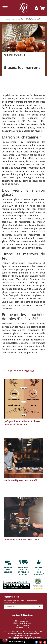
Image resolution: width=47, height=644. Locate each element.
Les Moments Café (18, 19)
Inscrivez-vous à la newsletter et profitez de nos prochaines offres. (20, 602)
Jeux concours (28, 635)
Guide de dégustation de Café (20, 480)
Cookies (20, 632)
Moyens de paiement (23, 621)
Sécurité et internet (23, 627)
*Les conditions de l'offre (15, 634)
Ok (40, 607)
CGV (42, 632)
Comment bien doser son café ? (21, 539)
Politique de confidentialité (32, 634)
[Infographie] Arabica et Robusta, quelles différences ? (22, 423)
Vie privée (26, 632)
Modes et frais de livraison (23, 623)
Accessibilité (19, 635)
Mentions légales (35, 632)
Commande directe (23, 619)
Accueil (8, 19)
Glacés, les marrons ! (33, 19)
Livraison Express (23, 625)
